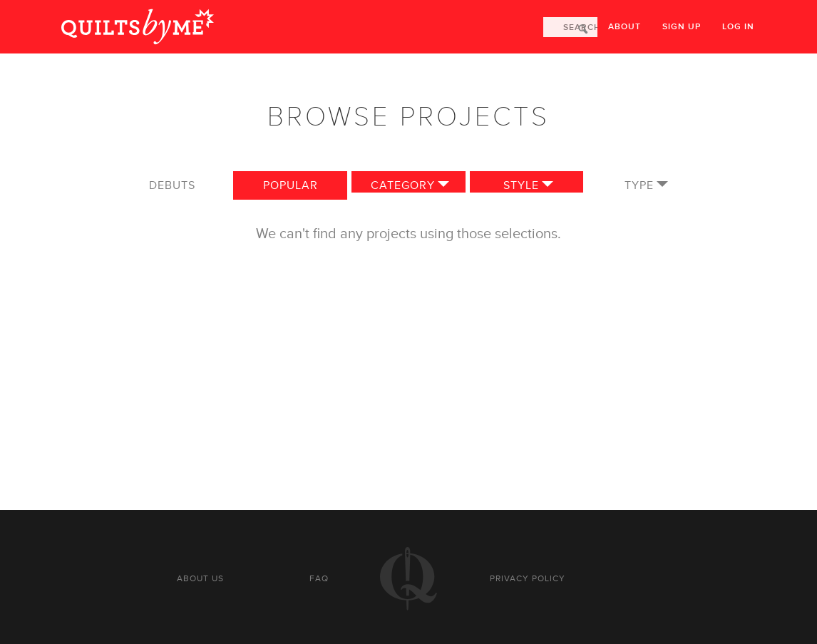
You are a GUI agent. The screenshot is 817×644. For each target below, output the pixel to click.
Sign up (682, 27)
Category (403, 185)
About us (200, 578)
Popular (291, 185)
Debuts (172, 185)
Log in (738, 27)
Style (521, 185)
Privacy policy (528, 578)
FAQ (319, 578)
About (625, 27)
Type (639, 185)
